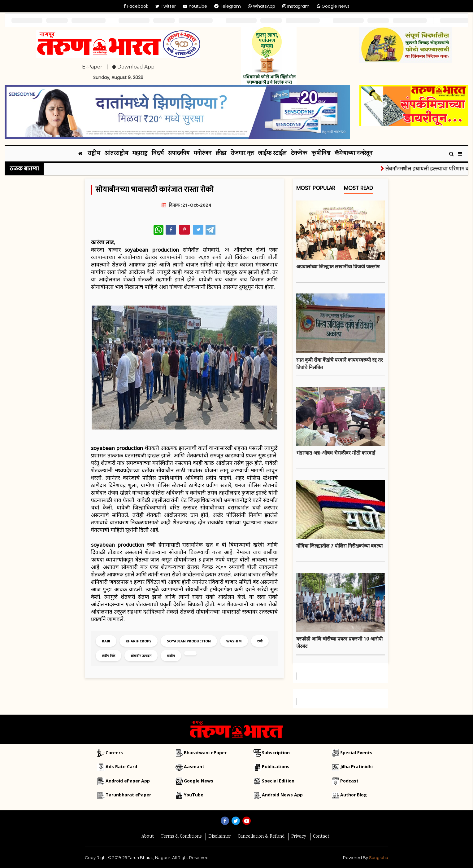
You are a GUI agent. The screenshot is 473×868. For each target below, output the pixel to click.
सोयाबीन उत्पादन (141, 656)
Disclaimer (220, 837)
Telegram (228, 6)
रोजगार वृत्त (242, 154)
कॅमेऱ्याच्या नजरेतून (354, 154)
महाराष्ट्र (140, 154)
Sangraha (379, 857)
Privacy (299, 837)
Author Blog (354, 795)
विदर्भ (158, 154)
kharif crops (139, 641)
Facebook (136, 6)
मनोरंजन (203, 154)
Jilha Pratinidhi (356, 767)
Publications (276, 767)
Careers (114, 753)
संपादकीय (179, 154)
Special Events (356, 753)
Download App (133, 67)
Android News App (282, 795)
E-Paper (92, 67)
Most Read (358, 189)
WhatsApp (262, 6)
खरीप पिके (108, 656)
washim (234, 641)
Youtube (195, 6)
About (148, 837)
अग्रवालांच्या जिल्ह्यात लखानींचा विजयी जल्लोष (338, 267)
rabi (106, 641)
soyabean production (189, 641)
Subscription (276, 753)
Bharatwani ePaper (205, 753)
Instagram (296, 6)
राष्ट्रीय (94, 154)
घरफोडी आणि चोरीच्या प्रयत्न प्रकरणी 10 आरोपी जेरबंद (339, 642)
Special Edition (278, 781)
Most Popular (316, 189)
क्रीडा (221, 154)
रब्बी (260, 641)
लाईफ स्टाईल (272, 154)
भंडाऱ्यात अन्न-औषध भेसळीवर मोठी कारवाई (336, 453)
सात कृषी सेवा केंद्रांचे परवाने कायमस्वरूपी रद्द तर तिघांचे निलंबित (340, 364)
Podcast (349, 781)
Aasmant (194, 767)
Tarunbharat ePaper (128, 795)
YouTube (194, 795)
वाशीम (171, 656)
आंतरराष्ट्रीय (116, 154)
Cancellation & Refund (261, 837)
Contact (321, 837)
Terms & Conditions (181, 837)
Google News (333, 6)
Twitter (166, 6)
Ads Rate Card (121, 767)
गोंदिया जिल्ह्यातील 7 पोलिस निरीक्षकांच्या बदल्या (339, 546)
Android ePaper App (128, 781)
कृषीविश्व (321, 154)
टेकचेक (299, 154)
